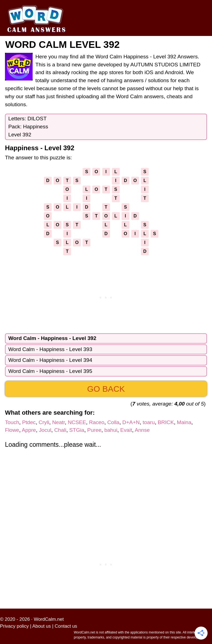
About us (42, 626)
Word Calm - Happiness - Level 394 (50, 360)
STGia (77, 430)
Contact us (66, 626)
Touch (12, 422)
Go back (106, 389)
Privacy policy (14, 626)
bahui (111, 430)
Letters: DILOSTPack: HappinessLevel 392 (28, 127)
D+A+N (131, 422)
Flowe (12, 430)
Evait (126, 430)
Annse (142, 430)
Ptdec (29, 422)
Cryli (44, 422)
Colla (113, 422)
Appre (29, 430)
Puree (94, 430)
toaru (149, 422)
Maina (184, 422)
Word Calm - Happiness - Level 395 (50, 371)
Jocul (45, 430)
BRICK (166, 422)
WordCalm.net (49, 619)
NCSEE (77, 422)
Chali (60, 430)
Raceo (97, 422)
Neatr (59, 422)
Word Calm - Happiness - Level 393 (50, 349)
